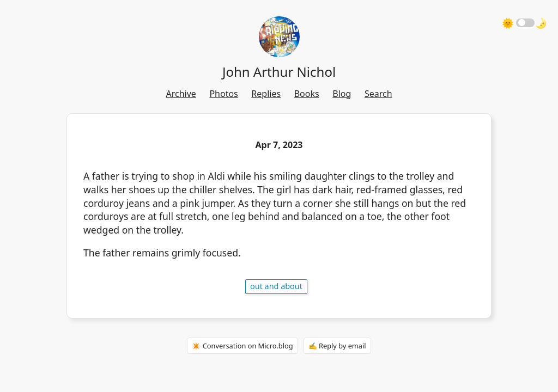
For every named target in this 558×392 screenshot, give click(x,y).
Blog (342, 94)
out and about (276, 286)
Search (378, 94)
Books (307, 94)
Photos (223, 94)
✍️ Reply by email (337, 346)
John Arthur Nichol (279, 72)
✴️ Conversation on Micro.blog (242, 346)
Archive (181, 94)
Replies (266, 94)
